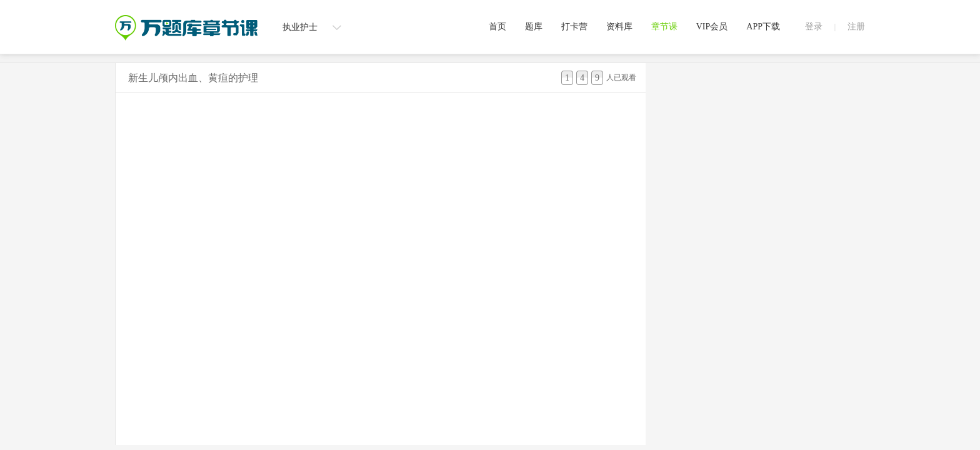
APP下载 (763, 27)
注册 (856, 27)
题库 (534, 27)
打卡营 (574, 27)
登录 (814, 27)
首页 (497, 27)
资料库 (619, 27)
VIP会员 (712, 27)
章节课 (664, 27)
